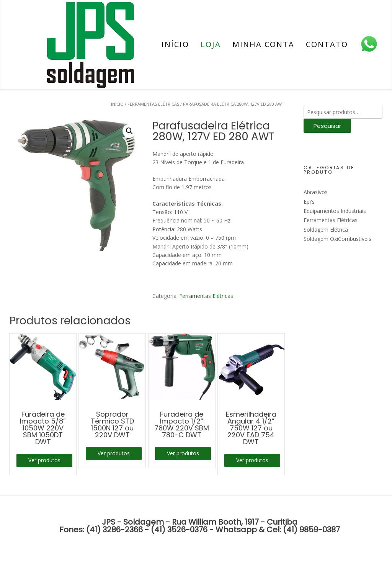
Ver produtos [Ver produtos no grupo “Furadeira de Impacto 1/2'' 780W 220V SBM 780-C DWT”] (183, 453)
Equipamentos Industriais (335, 211)
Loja (211, 44)
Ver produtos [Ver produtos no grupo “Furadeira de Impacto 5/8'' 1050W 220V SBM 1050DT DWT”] (44, 460)
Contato (327, 44)
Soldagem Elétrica (326, 230)
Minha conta (263, 44)
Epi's (309, 202)
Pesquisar (327, 126)
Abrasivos (316, 192)
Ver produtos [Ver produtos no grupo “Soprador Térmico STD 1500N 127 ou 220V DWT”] (114, 453)
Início (175, 44)
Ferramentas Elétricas (153, 104)
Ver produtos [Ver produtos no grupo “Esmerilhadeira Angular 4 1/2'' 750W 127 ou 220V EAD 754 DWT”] (252, 460)
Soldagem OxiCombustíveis (337, 239)
